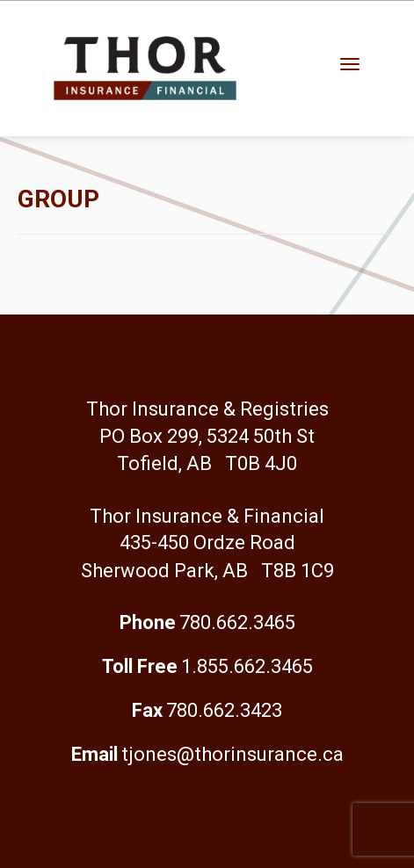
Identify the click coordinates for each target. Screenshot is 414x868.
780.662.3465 (237, 622)
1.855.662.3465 (247, 666)
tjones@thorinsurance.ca (232, 754)
